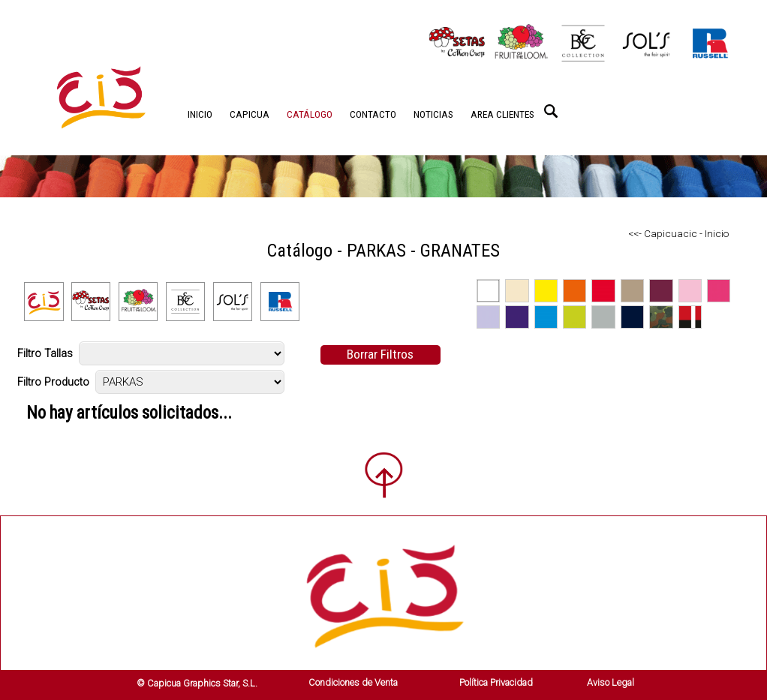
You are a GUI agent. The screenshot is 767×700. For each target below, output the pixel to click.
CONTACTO (373, 114)
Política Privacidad (496, 682)
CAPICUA (250, 114)
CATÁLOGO (310, 114)
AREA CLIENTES (502, 114)
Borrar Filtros (380, 354)
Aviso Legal (611, 682)
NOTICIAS (433, 114)
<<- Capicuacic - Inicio (678, 233)
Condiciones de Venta (353, 682)
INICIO (200, 114)
